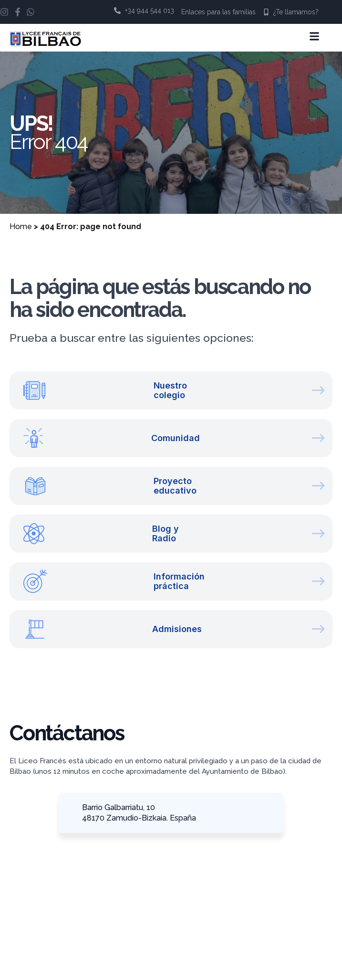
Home (21, 227)
